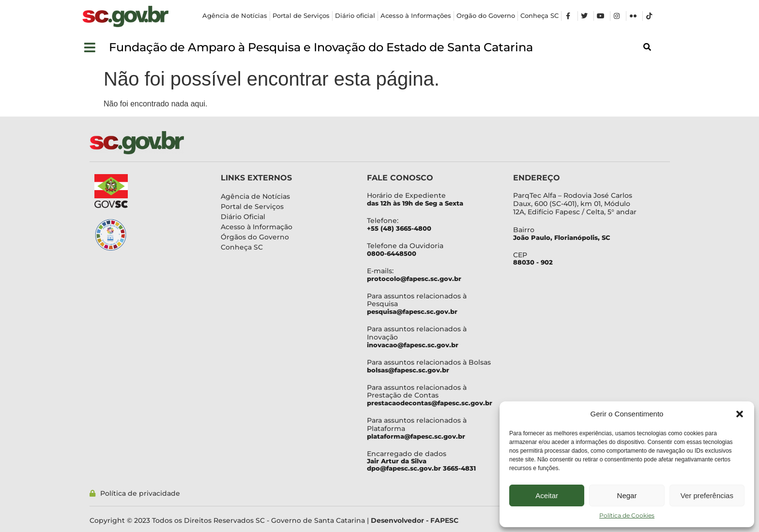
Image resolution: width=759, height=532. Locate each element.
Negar (627, 495)
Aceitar (547, 495)
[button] (740, 414)
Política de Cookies (627, 515)
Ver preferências (707, 495)
